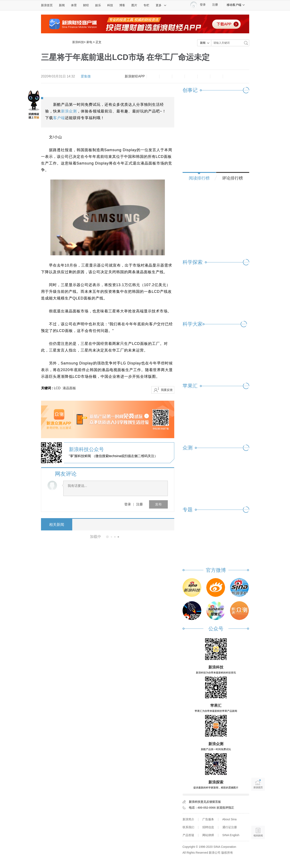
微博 (191, 76)
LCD (57, 388)
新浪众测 (69, 111)
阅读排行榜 (199, 178)
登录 (128, 504)
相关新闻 (57, 525)
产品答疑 (188, 835)
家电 (89, 42)
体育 (74, 5)
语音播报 (258, 816)
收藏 (178, 76)
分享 (217, 76)
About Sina (230, 819)
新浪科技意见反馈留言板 (205, 802)
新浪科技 (78, 42)
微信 (204, 76)
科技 (110, 5)
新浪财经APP (135, 76)
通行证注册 (230, 827)
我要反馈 (167, 390)
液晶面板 (69, 388)
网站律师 (208, 835)
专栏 (146, 5)
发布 (158, 504)
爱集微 (86, 76)
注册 (215, 5)
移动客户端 (236, 5)
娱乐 (98, 5)
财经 (86, 5)
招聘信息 (208, 827)
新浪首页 (47, 5)
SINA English (231, 835)
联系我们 (188, 827)
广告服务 (208, 819)
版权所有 (227, 853)
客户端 (59, 118)
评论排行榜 (233, 178)
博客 (122, 5)
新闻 (62, 5)
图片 (134, 5)
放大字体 (166, 76)
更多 (161, 5)
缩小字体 (153, 76)
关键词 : (47, 388)
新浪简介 (188, 819)
